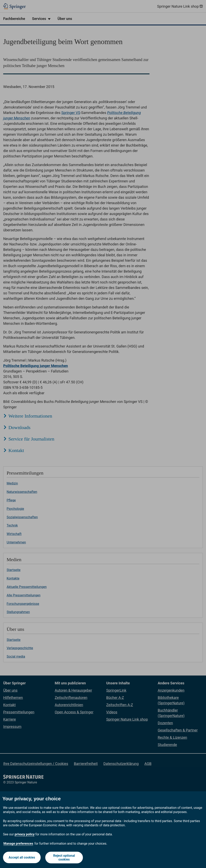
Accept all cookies (22, 857)
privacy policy (25, 834)
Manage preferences (18, 844)
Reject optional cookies (64, 858)
